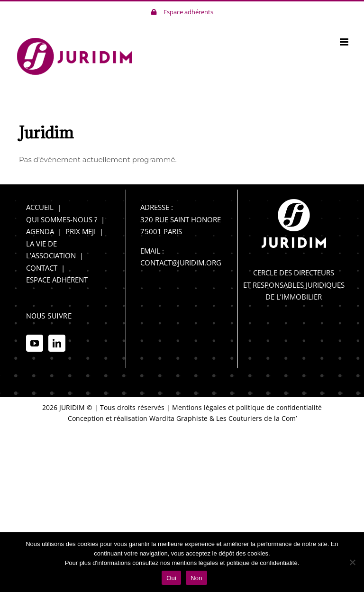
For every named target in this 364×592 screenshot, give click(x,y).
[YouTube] (35, 343)
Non (196, 578)
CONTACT (42, 268)
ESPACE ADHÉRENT (57, 280)
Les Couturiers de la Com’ (256, 418)
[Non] (352, 562)
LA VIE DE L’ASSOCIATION (51, 250)
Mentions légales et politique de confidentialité (247, 407)
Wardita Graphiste (178, 418)
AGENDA (40, 231)
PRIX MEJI (81, 231)
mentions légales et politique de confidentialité (234, 563)
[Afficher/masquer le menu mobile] (345, 42)
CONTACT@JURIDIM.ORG (181, 263)
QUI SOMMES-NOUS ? (62, 219)
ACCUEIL (40, 207)
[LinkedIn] (57, 343)
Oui (171, 578)
